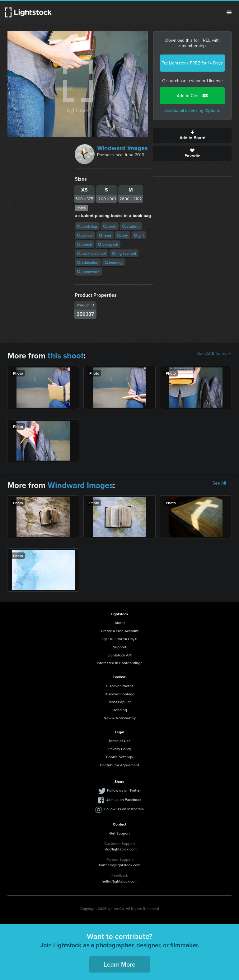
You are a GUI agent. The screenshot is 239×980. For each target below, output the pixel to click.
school (85, 235)
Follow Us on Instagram (124, 809)
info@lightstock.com (120, 849)
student (131, 226)
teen (105, 235)
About (120, 623)
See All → (222, 483)
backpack (108, 244)
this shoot (66, 356)
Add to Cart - (192, 96)
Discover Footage (119, 694)
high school (124, 253)
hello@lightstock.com (120, 881)
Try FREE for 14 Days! (119, 639)
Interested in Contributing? (119, 663)
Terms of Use (119, 741)
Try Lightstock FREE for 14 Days (192, 63)
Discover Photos (120, 686)
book (110, 226)
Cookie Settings (119, 757)
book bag (87, 226)
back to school (91, 253)
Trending (119, 710)
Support (120, 647)
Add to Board (192, 135)
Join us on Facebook (124, 800)
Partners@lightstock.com (120, 865)
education (88, 262)
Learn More (120, 964)
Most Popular (120, 702)
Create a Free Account (120, 631)
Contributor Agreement (119, 765)
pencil (84, 244)
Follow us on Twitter (124, 790)
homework (88, 271)
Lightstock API (120, 655)
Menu (229, 12)
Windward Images (122, 148)
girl (139, 235)
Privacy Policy (120, 749)
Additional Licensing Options (192, 110)
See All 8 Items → (214, 354)
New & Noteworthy (120, 718)
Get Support (119, 833)
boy (123, 235)
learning (114, 262)
